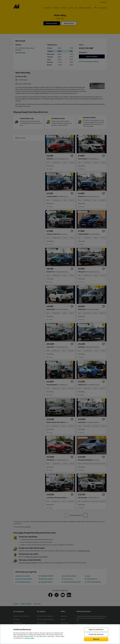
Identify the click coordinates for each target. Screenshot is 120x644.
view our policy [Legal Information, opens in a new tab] (30, 638)
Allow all (96, 639)
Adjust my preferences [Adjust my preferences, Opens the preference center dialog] (96, 630)
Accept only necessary (96, 634)
